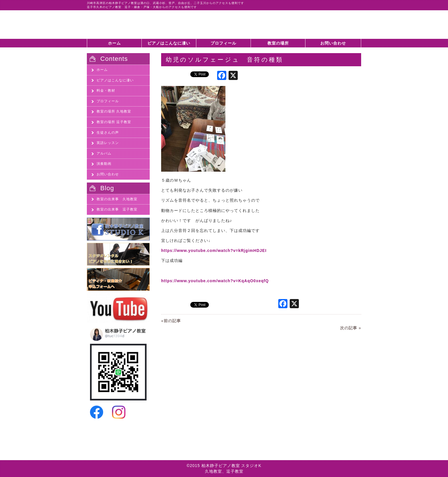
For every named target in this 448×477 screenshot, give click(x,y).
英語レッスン (108, 143)
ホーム (114, 43)
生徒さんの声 (108, 133)
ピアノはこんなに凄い (169, 43)
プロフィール (223, 43)
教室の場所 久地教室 (114, 111)
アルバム (104, 153)
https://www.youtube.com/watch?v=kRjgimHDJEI (214, 250)
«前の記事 (171, 321)
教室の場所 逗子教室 (114, 122)
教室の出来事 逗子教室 (117, 209)
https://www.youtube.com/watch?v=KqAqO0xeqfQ (215, 281)
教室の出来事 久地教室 (117, 199)
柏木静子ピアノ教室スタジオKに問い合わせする (333, 27)
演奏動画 (104, 164)
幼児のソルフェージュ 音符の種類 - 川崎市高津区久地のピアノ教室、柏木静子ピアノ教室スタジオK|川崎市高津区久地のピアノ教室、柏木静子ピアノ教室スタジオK (121, 25)
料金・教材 (106, 91)
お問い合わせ (333, 43)
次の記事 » (351, 328)
